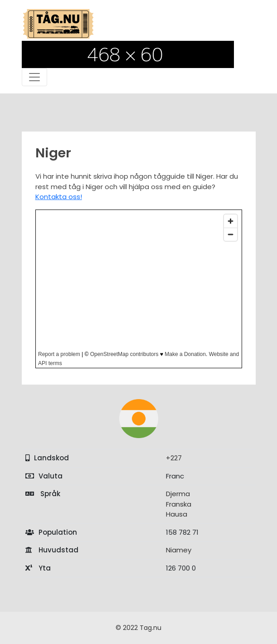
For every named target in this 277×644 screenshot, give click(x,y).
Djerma (178, 494)
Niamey (179, 550)
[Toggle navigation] (34, 77)
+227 (174, 458)
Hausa (177, 514)
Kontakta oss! (59, 197)
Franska (179, 504)
